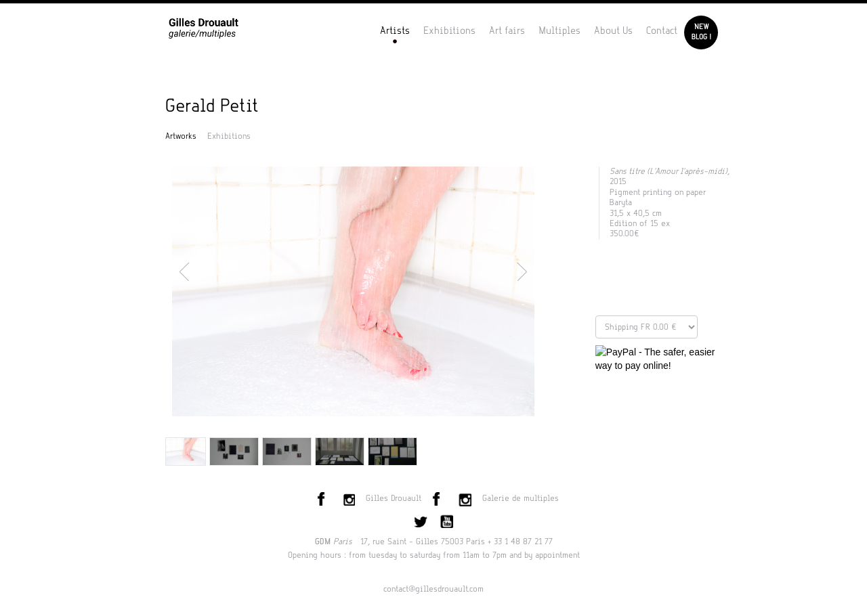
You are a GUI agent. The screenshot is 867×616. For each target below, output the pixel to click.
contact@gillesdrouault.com (433, 589)
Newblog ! (701, 32)
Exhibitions (449, 31)
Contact (662, 31)
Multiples (559, 31)
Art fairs (507, 31)
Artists (395, 31)
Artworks (181, 136)
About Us (613, 31)
